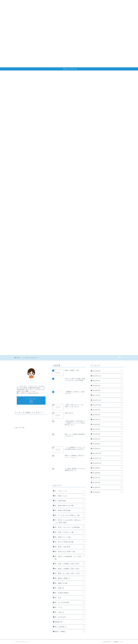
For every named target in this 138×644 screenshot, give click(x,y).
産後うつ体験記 (25, 216)
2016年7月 (108, 419)
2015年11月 (108, 458)
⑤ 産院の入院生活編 (27, 155)
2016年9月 (108, 410)
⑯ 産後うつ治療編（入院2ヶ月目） (33, 183)
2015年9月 (108, 468)
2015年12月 (108, 453)
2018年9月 (108, 390)
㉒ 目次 (22, 198)
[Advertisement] (69, 53)
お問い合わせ (118, 3)
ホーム (94, 3)
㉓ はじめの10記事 (27, 201)
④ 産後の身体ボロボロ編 (29, 152)
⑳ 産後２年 (24, 193)
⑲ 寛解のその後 (26, 191)
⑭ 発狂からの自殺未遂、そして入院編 (34, 178)
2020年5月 (108, 381)
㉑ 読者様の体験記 (26, 196)
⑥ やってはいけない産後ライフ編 (32, 158)
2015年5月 (108, 487)
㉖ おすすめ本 (25, 208)
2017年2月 (108, 395)
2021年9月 (108, 371)
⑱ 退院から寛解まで (27, 188)
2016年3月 (108, 439)
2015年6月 (108, 482)
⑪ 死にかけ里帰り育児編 (29, 170)
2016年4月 (108, 434)
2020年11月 (108, 376)
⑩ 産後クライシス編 (27, 168)
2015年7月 (108, 477)
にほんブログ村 (19, 428)
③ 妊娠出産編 (25, 150)
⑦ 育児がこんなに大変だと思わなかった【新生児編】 (40, 160)
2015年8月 (108, 473)
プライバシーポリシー (22, 642)
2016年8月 (108, 415)
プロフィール (105, 3)
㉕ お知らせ (24, 206)
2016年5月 (108, 429)
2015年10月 (108, 463)
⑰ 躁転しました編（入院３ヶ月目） (33, 185)
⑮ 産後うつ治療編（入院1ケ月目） (33, 180)
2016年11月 (108, 400)
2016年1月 (108, 448)
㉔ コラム (23, 203)
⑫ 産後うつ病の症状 (27, 173)
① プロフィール (26, 145)
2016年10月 (108, 405)
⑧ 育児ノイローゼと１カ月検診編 (32, 163)
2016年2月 (108, 444)
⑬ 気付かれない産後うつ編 (30, 175)
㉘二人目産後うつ (26, 214)
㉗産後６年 (23, 211)
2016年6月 (108, 424)
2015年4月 (108, 492)
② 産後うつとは (26, 147)
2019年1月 (108, 385)
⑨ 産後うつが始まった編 (29, 165)
